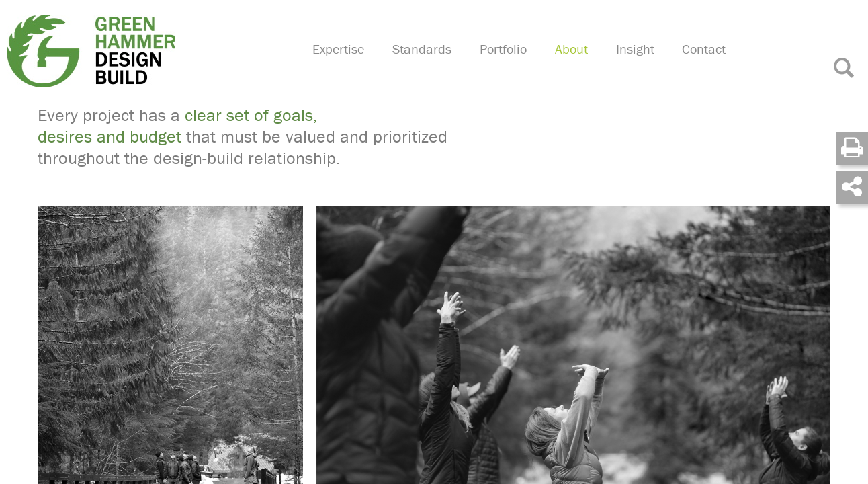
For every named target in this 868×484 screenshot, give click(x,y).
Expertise (356, 64)
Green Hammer (143, 50)
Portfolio (515, 64)
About (581, 64)
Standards (437, 64)
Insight (641, 64)
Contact (708, 64)
